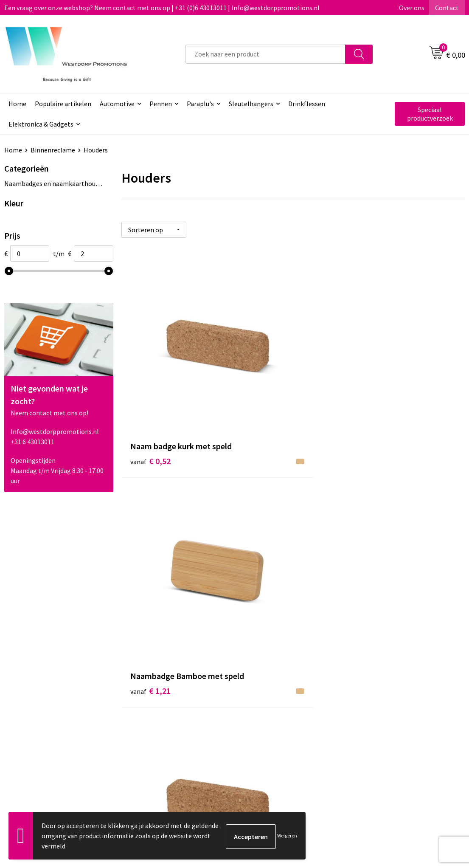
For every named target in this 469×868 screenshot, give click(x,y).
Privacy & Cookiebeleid (393, 703)
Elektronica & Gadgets (41, 124)
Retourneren (266, 703)
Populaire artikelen (63, 104)
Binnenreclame (53, 150)
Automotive (117, 104)
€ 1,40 (150, 558)
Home (17, 104)
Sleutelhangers (251, 104)
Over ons (412, 8)
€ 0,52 (150, 395)
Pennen (161, 104)
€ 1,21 (265, 395)
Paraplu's (200, 104)
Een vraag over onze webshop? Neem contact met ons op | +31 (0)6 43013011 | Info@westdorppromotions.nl (162, 8)
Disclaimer (375, 716)
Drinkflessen (307, 104)
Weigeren (287, 836)
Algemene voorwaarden (394, 690)
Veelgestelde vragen (164, 703)
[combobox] (265, 54)
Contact (447, 8)
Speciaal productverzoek (430, 114)
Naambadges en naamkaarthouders (54, 183)
